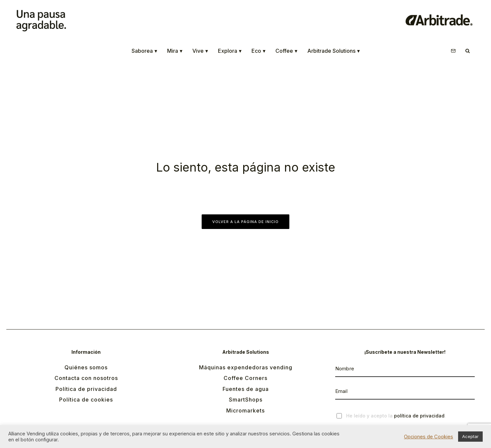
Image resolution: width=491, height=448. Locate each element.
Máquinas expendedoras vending (246, 367)
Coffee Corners (245, 378)
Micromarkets (245, 411)
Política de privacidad (86, 389)
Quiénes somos (86, 367)
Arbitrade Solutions (334, 51)
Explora (230, 51)
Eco (258, 51)
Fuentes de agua (246, 389)
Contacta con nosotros (86, 378)
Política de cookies (86, 400)
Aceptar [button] (470, 436)
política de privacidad (419, 416)
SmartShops (246, 400)
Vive (200, 51)
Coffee (286, 51)
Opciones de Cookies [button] (429, 437)
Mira (175, 51)
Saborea (144, 51)
